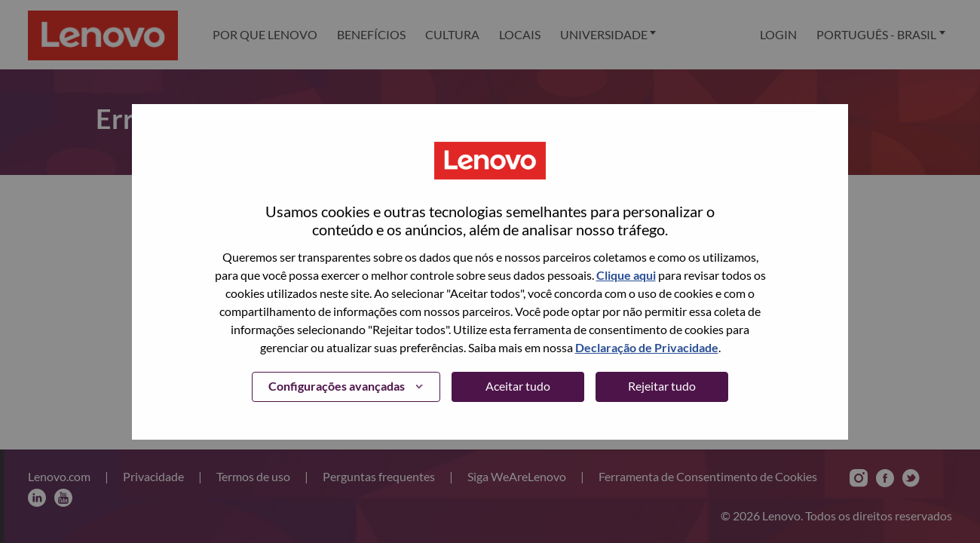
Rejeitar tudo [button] (662, 386)
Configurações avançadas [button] (337, 386)
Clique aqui (626, 275)
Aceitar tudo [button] (518, 386)
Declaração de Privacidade (647, 347)
